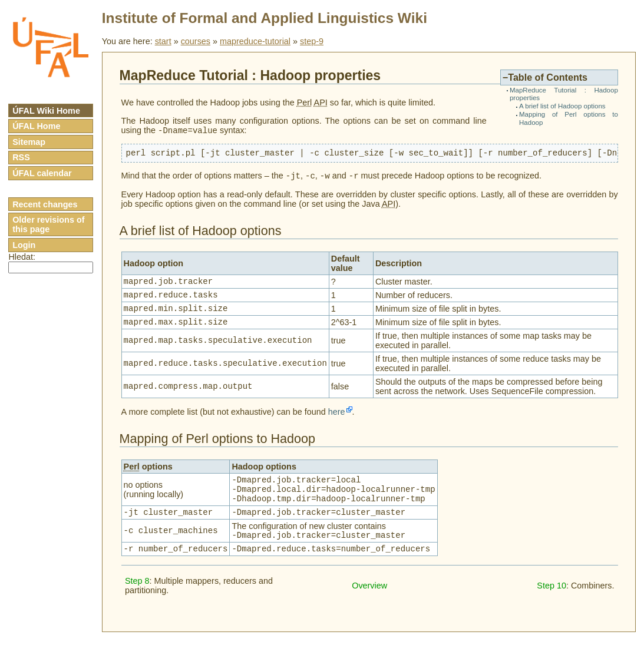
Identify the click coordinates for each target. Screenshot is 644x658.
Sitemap (29, 142)
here (337, 423)
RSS (21, 157)
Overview (369, 607)
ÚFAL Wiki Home (46, 111)
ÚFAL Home (36, 126)
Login (24, 245)
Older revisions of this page (48, 224)
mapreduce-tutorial (255, 41)
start (163, 41)
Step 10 (551, 607)
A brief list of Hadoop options (562, 106)
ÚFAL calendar (42, 173)
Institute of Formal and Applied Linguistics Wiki (265, 18)
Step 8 (137, 603)
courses (196, 41)
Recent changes (45, 204)
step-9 (312, 41)
